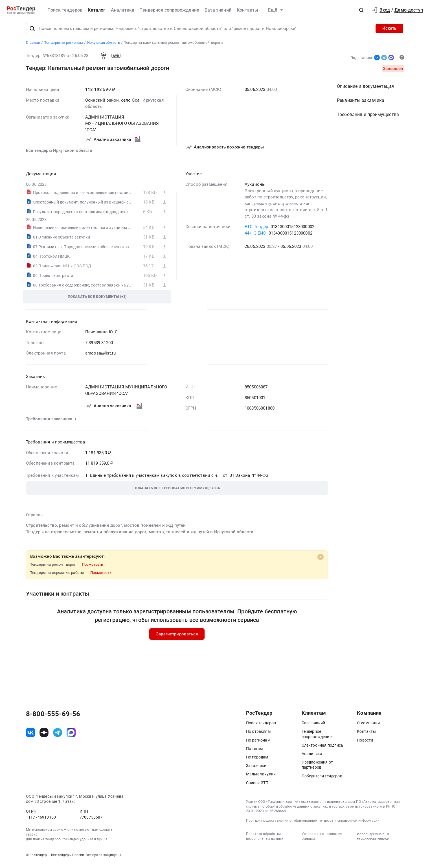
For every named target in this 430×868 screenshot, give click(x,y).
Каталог (96, 10)
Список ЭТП (257, 786)
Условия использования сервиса (322, 840)
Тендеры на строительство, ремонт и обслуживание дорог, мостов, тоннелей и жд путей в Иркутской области (140, 535)
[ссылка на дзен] (44, 736)
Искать (389, 32)
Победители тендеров (322, 780)
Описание (365, 90)
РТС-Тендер (256, 231)
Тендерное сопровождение (169, 10)
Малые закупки (261, 778)
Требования (368, 118)
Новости (365, 744)
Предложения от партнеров (317, 769)
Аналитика (123, 10)
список (383, 843)
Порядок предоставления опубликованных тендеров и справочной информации (313, 824)
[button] (361, 10)
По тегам (254, 752)
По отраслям (258, 735)
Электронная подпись (322, 749)
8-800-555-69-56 (53, 718)
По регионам (258, 744)
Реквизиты (361, 104)
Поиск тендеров (65, 10)
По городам (257, 761)
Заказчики (256, 769)
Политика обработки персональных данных (265, 840)
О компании (368, 727)
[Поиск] (32, 32)
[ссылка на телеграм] (58, 736)
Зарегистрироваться (177, 638)
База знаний (218, 10)
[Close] (321, 561)
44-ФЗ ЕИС (255, 237)
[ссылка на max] (71, 736)
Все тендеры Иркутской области (59, 154)
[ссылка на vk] (30, 736)
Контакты (247, 10)
